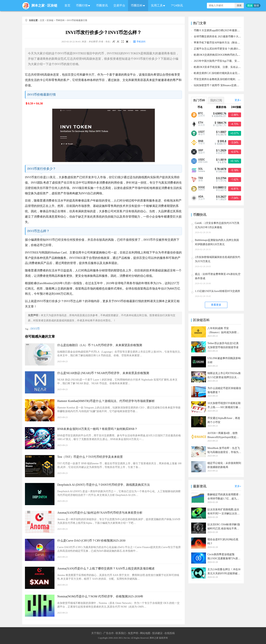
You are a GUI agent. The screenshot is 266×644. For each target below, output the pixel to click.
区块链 (52, 6)
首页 (67, 5)
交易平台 (119, 5)
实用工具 (157, 5)
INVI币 (35, 329)
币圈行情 (82, 5)
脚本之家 (38, 6)
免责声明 (133, 633)
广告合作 (109, 633)
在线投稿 (170, 633)
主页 (42, 20)
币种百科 (60, 20)
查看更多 (216, 305)
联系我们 (121, 633)
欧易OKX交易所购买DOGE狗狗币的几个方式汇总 (222, 55)
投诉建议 (157, 633)
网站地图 (145, 633)
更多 (237, 100)
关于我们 (96, 633)
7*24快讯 (177, 5)
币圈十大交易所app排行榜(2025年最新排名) (219, 30)
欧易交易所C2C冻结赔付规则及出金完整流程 (219, 73)
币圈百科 (137, 5)
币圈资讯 (102, 5)
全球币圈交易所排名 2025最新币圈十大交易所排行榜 (224, 37)
